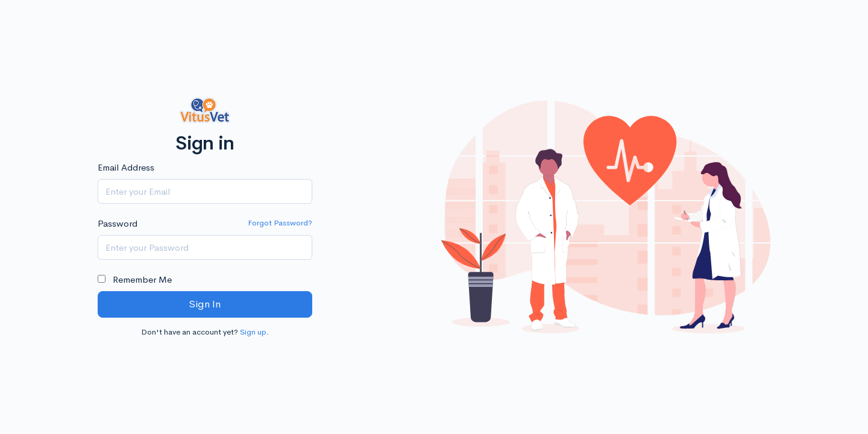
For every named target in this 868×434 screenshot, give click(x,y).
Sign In (205, 304)
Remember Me (135, 279)
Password (118, 223)
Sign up (253, 332)
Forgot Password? (280, 223)
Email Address (126, 167)
